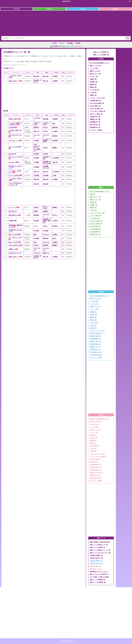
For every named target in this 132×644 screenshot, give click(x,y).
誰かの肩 (12, 154)
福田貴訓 (36, 215)
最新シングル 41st (95, 66)
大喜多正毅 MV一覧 (96, 352)
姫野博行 (36, 127)
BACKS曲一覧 (94, 446)
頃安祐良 (55, 136)
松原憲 (36, 211)
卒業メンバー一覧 (95, 199)
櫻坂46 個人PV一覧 (96, 569)
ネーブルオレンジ (14, 238)
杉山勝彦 (36, 80)
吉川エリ (55, 215)
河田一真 (46, 81)
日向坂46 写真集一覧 (96, 561)
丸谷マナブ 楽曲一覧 (96, 114)
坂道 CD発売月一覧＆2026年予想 (100, 542)
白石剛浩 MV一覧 (95, 349)
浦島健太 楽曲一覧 (95, 336)
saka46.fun (66, 1)
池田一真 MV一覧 (95, 125)
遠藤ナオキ (46, 253)
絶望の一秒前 (13, 119)
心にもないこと (14, 141)
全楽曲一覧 (93, 95)
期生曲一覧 (93, 87)
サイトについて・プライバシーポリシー (66, 642)
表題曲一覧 (93, 84)
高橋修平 (46, 211)
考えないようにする (15, 157)
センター (62, 43)
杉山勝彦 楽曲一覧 (95, 101)
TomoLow (46, 168)
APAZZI (45, 127)
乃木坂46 (16, 9)
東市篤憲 (55, 141)
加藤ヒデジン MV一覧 (96, 473)
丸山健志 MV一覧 (95, 117)
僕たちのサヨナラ (14, 135)
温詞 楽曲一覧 (94, 462)
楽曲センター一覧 (95, 74)
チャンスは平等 (14, 176)
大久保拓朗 (56, 158)
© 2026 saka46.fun (66, 640)
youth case (37, 253)
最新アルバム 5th (95, 71)
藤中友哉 (36, 76)
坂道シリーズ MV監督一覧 (101, 55)
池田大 (54, 238)
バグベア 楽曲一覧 (95, 216)
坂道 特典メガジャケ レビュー (99, 572)
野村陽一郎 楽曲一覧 (96, 333)
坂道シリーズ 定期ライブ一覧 (99, 545)
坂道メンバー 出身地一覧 (97, 547)
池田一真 (55, 162)
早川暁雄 (36, 231)
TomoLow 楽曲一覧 (96, 467)
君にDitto (12, 211)
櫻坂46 (115, 9)
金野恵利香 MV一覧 (96, 478)
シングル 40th (94, 68)
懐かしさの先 (13, 235)
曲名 (55, 43)
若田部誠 (46, 119)
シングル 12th (94, 427)
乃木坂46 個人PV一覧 (96, 558)
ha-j (35, 149)
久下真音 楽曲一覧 (95, 229)
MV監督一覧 (93, 82)
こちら (22, 61)
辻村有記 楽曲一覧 (95, 470)
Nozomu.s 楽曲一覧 (96, 224)
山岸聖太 (55, 235)
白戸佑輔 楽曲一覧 (95, 232)
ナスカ (36, 226)
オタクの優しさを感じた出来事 (99, 577)
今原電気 (55, 76)
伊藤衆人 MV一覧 (95, 119)
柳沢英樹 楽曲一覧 (95, 344)
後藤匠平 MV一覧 (95, 475)
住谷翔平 (46, 154)
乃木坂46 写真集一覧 (96, 555)
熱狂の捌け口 (13, 215)
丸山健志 (55, 131)
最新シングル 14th (95, 422)
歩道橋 (11, 221)
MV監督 (78, 43)
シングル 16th (94, 301)
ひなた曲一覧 (94, 323)
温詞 (35, 235)
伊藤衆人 (55, 148)
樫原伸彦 (46, 238)
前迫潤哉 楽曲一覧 (95, 339)
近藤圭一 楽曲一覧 (95, 341)
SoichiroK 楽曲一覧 (96, 221)
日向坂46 (82, 9)
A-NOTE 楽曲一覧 (95, 459)
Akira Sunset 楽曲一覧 (97, 103)
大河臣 (54, 176)
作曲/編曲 (70, 43)
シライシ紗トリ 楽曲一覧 (97, 111)
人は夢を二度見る (14, 130)
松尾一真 (36, 131)
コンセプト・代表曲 (96, 130)
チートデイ (12, 207)
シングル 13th (94, 424)
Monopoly (12, 162)
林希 (54, 124)
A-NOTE (36, 123)
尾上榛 (48, 163)
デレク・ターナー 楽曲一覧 (98, 456)
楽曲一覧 (92, 194)
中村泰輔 (36, 167)
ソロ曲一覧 (93, 92)
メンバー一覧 (94, 76)
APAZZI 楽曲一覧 (95, 106)
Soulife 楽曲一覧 (95, 226)
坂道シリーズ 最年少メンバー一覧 (100, 550)
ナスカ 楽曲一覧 (95, 218)
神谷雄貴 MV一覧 (95, 127)
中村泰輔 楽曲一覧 (95, 465)
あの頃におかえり (14, 253)
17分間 (11, 127)
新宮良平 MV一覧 (95, 234)
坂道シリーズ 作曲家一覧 (101, 52)
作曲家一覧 (93, 79)
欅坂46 (49, 9)
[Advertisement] (66, 23)
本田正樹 (36, 184)
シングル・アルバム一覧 (97, 98)
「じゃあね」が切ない (16, 76)
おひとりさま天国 (14, 147)
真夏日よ (12, 249)
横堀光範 (55, 127)
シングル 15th (94, 304)
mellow (45, 226)
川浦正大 (36, 207)
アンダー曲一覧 (94, 90)
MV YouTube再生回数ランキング (100, 63)
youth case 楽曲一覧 (96, 109)
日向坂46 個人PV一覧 (96, 564)
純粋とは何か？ (14, 81)
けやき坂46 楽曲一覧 (96, 355)
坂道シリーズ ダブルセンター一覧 (100, 553)
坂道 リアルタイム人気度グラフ (99, 574)
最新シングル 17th (95, 298)
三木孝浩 (55, 221)
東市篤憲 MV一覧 (95, 122)
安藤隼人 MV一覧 (95, 347)
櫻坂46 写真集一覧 (95, 566)
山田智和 (36, 154)
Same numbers (14, 245)
